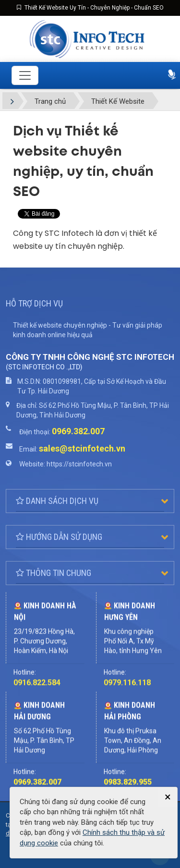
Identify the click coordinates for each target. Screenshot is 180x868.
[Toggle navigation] (25, 75)
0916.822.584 (37, 715)
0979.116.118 (127, 715)
